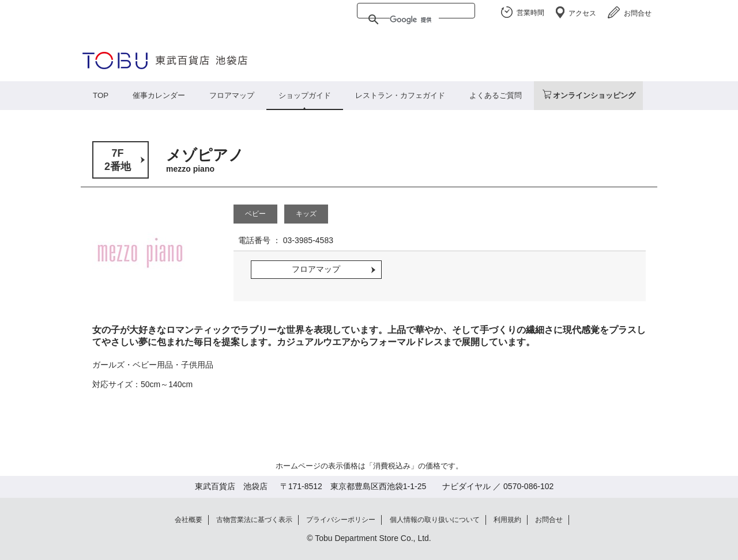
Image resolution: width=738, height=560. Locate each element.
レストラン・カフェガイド (400, 95)
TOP (101, 95)
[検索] (414, 20)
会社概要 (189, 520)
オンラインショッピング (594, 95)
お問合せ (638, 13)
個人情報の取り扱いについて (435, 520)
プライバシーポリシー (341, 520)
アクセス (582, 13)
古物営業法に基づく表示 (254, 520)
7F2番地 (118, 160)
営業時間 (530, 13)
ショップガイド (305, 95)
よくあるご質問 (496, 95)
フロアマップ (232, 95)
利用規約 (507, 520)
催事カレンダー (159, 95)
